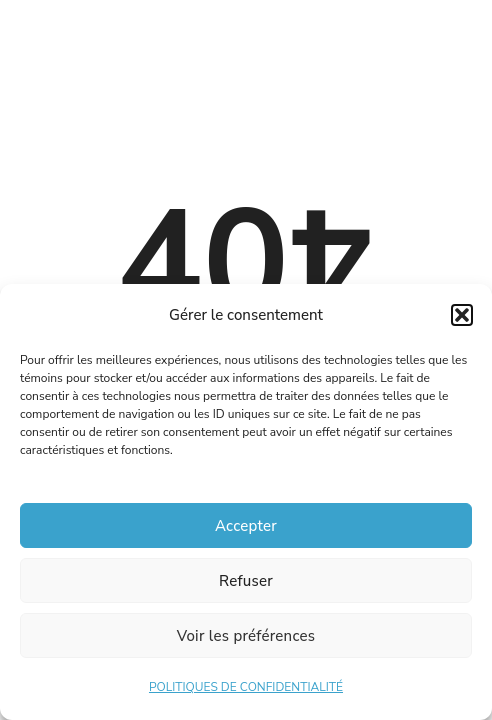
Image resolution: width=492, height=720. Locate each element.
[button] (462, 315)
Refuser (246, 581)
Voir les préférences (246, 636)
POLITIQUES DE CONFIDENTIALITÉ (246, 687)
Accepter (246, 526)
